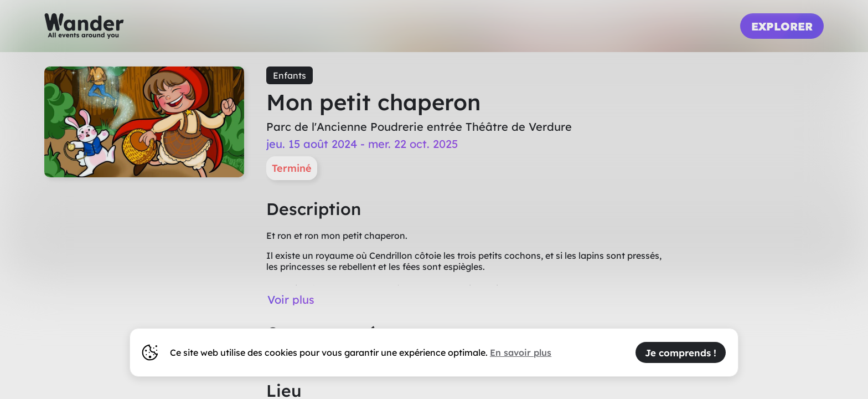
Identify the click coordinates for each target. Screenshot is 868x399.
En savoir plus (521, 352)
